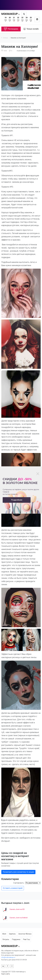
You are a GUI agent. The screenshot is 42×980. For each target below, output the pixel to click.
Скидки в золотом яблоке (20, 481)
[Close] (38, 474)
